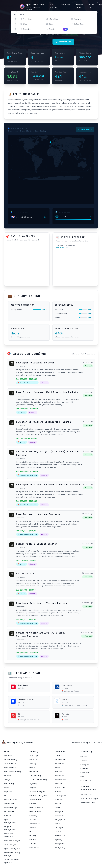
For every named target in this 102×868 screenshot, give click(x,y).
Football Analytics (38, 795)
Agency (33, 783)
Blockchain (9, 811)
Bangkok (59, 811)
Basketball (35, 823)
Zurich (58, 791)
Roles (7, 751)
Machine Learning (12, 771)
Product (8, 775)
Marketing (9, 783)
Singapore (60, 819)
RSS (82, 776)
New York (59, 783)
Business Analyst (12, 840)
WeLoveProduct (88, 802)
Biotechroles (87, 794)
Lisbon (58, 831)
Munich (58, 771)
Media (32, 767)
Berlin (58, 767)
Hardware (34, 771)
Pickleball (34, 847)
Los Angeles (61, 795)
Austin (58, 823)
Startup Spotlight (89, 798)
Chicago (59, 827)
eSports (33, 759)
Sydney (59, 839)
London (59, 755)
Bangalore (60, 843)
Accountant (10, 803)
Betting (33, 763)
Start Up (34, 755)
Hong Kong (60, 847)
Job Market (53, 6)
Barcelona (60, 775)
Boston (58, 803)
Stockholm (60, 787)
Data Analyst (10, 844)
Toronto (59, 815)
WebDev (8, 755)
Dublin (58, 807)
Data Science (10, 763)
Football (33, 839)
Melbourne (60, 835)
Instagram (85, 764)
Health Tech (35, 811)
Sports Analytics (12, 848)
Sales (6, 787)
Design (7, 779)
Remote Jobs (10, 799)
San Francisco (62, 779)
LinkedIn (84, 768)
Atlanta (59, 799)
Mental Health (36, 807)
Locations (60, 751)
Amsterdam (60, 759)
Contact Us (86, 780)
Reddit (84, 756)
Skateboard (35, 799)
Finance (8, 815)
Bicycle (33, 787)
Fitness (33, 803)
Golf (31, 831)
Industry (34, 751)
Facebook (85, 772)
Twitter (84, 760)
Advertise (65, 4)
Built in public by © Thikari (20, 742)
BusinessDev (10, 767)
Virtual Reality (11, 759)
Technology (35, 775)
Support (8, 791)
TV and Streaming (38, 779)
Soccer (33, 819)
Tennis (33, 843)
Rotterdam (60, 763)
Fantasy (33, 815)
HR (5, 795)
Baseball (33, 827)
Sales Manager (11, 807)
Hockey (33, 835)
